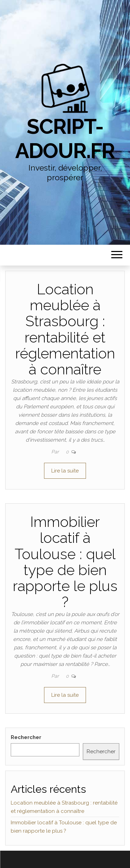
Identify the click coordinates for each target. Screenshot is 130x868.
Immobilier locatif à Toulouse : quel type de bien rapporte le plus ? (65, 562)
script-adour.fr (65, 139)
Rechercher (26, 737)
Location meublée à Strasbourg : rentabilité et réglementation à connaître (65, 329)
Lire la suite (65, 471)
